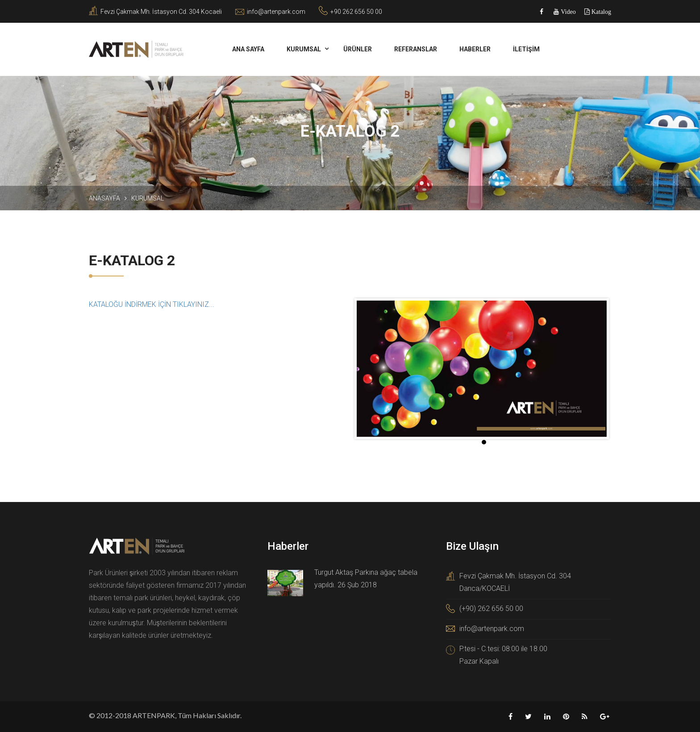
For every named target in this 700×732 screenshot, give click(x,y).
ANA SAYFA (248, 49)
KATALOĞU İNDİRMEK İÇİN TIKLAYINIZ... (152, 304)
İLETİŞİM (526, 49)
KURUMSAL (304, 49)
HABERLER (475, 49)
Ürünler (358, 49)
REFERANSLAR (416, 49)
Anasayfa (104, 198)
